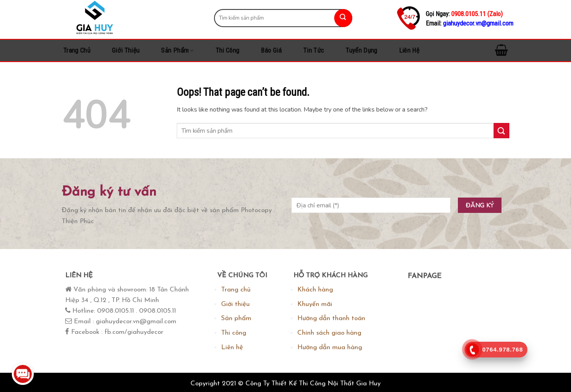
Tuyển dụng (361, 50)
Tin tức (314, 50)
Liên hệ (409, 50)
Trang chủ (77, 50)
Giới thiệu (126, 50)
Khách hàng (315, 290)
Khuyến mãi (315, 304)
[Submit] (343, 18)
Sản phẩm (177, 50)
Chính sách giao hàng (329, 333)
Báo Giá (271, 50)
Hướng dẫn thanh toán (331, 318)
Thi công (228, 50)
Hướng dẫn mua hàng (330, 347)
